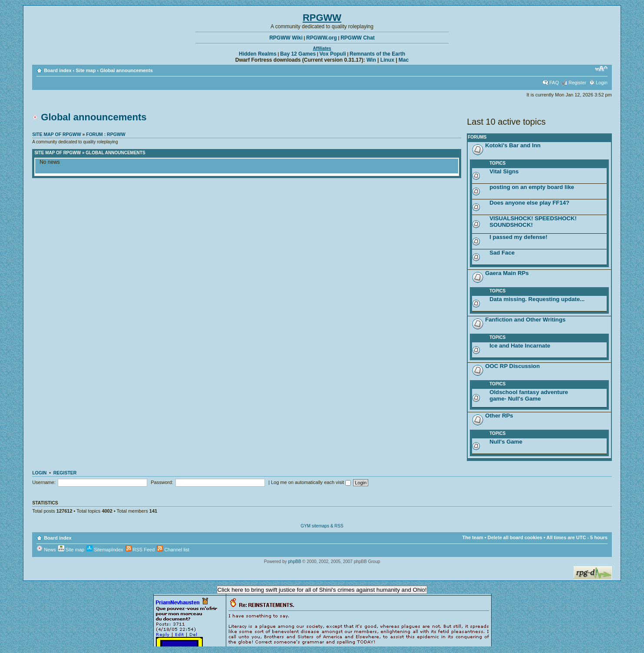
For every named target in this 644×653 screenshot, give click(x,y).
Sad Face (502, 253)
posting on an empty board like (532, 187)
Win (371, 60)
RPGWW (322, 18)
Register (577, 83)
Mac (404, 60)
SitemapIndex (105, 550)
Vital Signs (504, 171)
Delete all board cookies (515, 537)
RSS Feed (140, 550)
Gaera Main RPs (507, 273)
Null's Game (506, 442)
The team (472, 537)
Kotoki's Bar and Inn (513, 145)
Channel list (173, 550)
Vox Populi (332, 54)
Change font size (601, 69)
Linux (387, 60)
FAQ (554, 83)
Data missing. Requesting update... (537, 299)
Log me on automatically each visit (311, 482)
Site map (86, 70)
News (46, 550)
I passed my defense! (518, 237)
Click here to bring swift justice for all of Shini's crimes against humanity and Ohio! (322, 590)
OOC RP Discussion (512, 366)
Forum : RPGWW (106, 134)
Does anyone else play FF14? (529, 203)
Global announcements (126, 70)
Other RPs (499, 416)
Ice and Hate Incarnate (520, 346)
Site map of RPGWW (56, 134)
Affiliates (322, 48)
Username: (44, 482)
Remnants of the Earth (377, 54)
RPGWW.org (322, 38)
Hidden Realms (258, 54)
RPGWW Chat (358, 38)
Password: (162, 482)
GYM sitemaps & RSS (322, 526)
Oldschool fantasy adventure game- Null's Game (529, 395)
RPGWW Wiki (286, 38)
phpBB (294, 562)
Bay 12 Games (298, 54)
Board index (58, 70)
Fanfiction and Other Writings (525, 320)
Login (602, 83)
